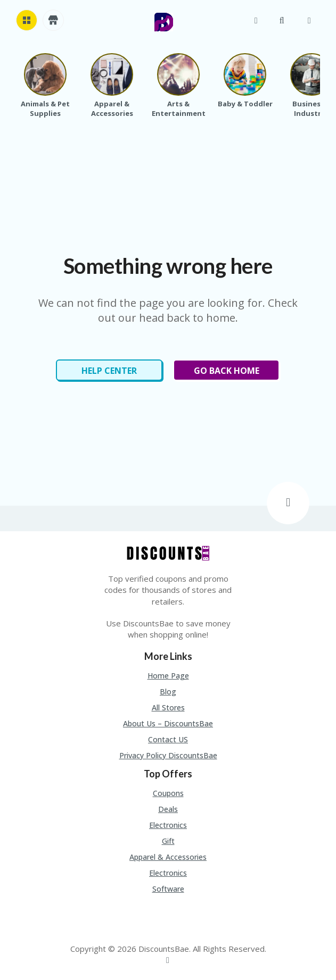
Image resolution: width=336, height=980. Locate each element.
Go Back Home (227, 371)
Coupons (168, 793)
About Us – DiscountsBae (168, 723)
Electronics (168, 825)
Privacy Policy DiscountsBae (168, 755)
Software (168, 889)
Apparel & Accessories (168, 857)
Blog (168, 692)
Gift (168, 841)
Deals (168, 809)
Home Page (168, 676)
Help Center (109, 371)
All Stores (168, 707)
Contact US (168, 739)
